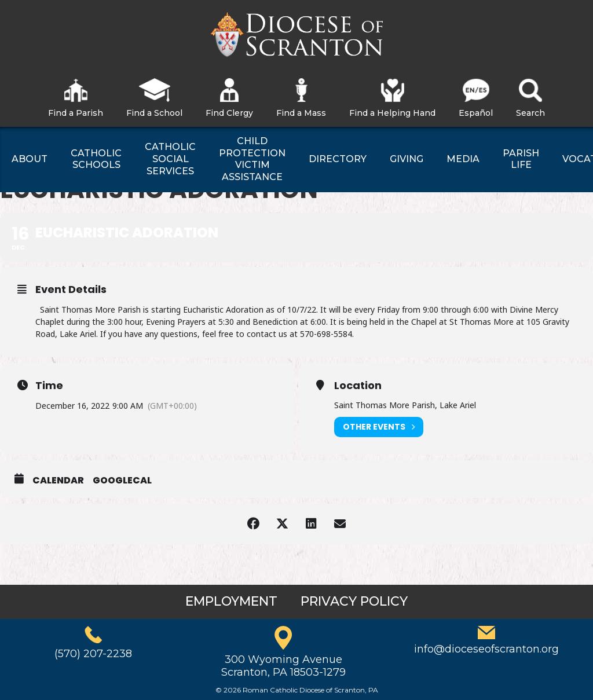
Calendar (58, 481)
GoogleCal (122, 481)
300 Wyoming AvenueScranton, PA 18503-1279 (283, 666)
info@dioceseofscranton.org (486, 649)
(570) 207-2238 (93, 654)
